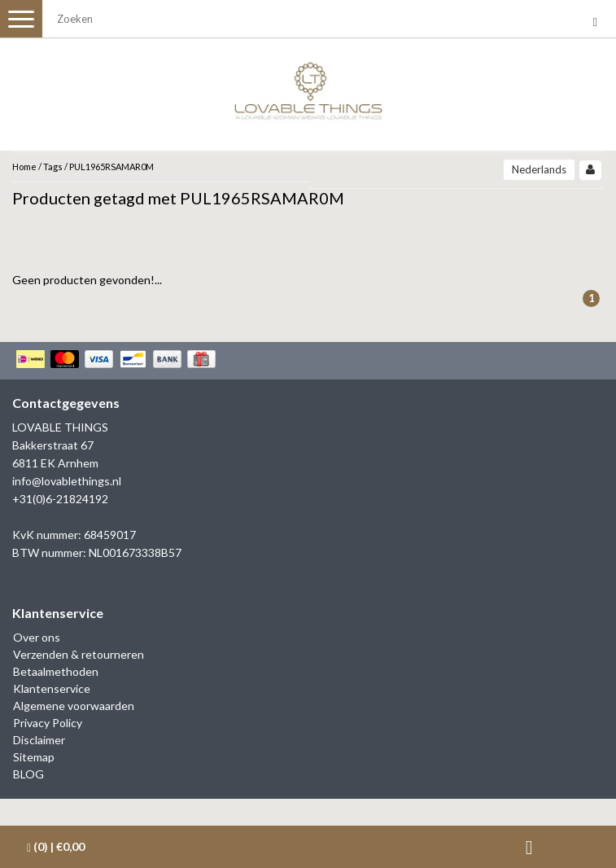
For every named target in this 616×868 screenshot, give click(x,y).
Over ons (37, 637)
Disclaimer (39, 740)
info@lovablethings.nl (67, 481)
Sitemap (34, 757)
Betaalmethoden (56, 671)
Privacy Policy (48, 723)
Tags (53, 167)
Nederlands (539, 169)
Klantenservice (52, 688)
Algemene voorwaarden (74, 706)
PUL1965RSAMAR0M (111, 167)
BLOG (28, 774)
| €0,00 (56, 847)
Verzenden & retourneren (79, 654)
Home (24, 167)
